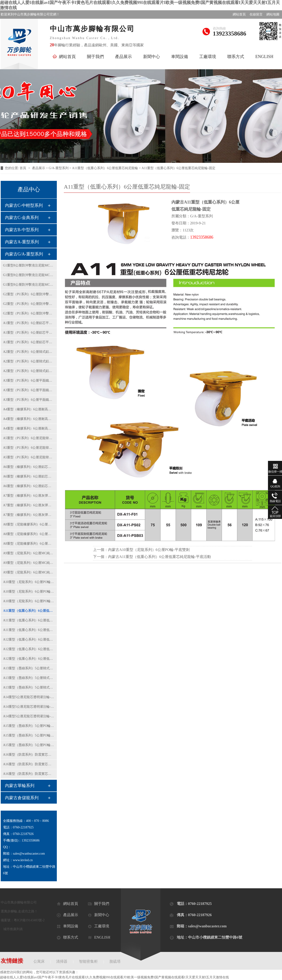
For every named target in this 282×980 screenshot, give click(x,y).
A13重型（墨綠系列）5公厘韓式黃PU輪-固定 (29, 668)
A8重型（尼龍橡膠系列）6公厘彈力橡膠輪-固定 (29, 524)
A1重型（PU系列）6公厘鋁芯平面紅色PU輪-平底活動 (29, 333)
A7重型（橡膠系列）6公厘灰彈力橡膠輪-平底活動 (29, 505)
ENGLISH (264, 57)
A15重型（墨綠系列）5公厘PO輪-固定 (29, 726)
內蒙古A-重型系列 (22, 242)
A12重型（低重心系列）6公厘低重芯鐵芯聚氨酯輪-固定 (29, 639)
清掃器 (62, 961)
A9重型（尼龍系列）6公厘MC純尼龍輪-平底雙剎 (29, 572)
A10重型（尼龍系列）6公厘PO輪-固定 (29, 582)
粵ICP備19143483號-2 (29, 920)
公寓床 (39, 961)
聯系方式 (236, 57)
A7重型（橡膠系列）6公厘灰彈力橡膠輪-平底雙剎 (29, 515)
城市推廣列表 (13, 929)
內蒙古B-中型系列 (22, 230)
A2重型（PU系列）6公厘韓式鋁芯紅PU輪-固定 (29, 352)
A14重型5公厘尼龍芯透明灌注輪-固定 (29, 697)
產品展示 (123, 57)
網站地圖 (273, 14)
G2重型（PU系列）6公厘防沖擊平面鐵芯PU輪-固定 (29, 294)
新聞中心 (152, 57)
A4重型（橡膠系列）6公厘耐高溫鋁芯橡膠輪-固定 (29, 409)
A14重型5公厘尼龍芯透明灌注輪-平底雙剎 (29, 716)
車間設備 (180, 57)
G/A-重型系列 (59, 168)
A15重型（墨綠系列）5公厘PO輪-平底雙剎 (29, 745)
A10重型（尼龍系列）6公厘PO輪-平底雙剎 (29, 601)
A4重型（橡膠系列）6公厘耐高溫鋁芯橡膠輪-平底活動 (29, 419)
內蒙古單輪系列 (20, 786)
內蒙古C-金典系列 (22, 218)
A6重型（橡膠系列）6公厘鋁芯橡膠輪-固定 (29, 467)
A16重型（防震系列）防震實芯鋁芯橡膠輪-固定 (29, 755)
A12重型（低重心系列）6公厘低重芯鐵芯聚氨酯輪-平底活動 (29, 649)
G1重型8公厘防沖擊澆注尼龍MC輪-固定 (29, 265)
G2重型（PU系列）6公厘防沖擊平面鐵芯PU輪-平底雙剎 (29, 313)
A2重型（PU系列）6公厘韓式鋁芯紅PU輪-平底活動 (29, 361)
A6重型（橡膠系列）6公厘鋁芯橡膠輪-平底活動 (29, 476)
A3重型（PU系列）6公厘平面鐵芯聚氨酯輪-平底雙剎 (29, 400)
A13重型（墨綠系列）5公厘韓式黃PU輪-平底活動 (29, 678)
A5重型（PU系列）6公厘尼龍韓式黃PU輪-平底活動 (29, 448)
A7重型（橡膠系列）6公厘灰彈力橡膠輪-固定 (29, 496)
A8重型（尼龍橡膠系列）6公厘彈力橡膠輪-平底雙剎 (29, 544)
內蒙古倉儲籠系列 (22, 798)
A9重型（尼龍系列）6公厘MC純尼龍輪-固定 (29, 553)
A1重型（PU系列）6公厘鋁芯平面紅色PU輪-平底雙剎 (29, 342)
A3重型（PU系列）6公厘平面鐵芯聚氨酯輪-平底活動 (29, 390)
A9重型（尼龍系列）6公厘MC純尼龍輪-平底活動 (29, 563)
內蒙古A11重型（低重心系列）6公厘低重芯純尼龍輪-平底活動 (159, 557)
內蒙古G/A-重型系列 (24, 254)
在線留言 (256, 14)
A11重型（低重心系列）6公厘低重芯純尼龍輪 (105, 168)
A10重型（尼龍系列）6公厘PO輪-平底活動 (29, 592)
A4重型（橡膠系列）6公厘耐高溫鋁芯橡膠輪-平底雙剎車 (29, 428)
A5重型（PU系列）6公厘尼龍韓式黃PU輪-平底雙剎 (29, 457)
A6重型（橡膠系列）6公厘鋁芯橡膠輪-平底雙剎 (29, 486)
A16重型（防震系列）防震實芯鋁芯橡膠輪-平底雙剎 (29, 774)
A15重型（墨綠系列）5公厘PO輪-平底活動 (29, 735)
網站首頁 (239, 14)
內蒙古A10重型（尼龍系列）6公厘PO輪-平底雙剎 (149, 550)
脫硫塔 (115, 961)
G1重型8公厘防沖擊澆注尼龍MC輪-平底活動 (29, 275)
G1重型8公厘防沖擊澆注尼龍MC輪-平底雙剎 (29, 285)
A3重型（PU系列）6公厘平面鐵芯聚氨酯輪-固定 (29, 381)
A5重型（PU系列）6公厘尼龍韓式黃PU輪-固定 (29, 438)
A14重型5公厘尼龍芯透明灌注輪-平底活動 (29, 707)
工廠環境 (208, 57)
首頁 (23, 168)
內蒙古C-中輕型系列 (24, 205)
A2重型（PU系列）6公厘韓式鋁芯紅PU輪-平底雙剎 (29, 371)
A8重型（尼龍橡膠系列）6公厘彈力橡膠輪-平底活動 (29, 534)
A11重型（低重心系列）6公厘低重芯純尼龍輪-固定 (29, 611)
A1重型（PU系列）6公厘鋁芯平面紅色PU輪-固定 (29, 323)
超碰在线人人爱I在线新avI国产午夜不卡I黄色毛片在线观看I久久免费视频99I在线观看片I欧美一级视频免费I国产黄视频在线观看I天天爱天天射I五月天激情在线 (114, 977)
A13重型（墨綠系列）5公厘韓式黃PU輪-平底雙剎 (29, 687)
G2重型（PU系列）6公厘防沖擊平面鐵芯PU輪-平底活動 (29, 304)
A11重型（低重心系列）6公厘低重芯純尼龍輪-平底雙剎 (29, 630)
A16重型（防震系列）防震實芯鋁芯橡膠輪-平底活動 (29, 764)
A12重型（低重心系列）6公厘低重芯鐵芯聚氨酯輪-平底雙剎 (29, 659)
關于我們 (95, 57)
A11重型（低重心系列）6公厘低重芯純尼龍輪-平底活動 (29, 620)
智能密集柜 (88, 961)
